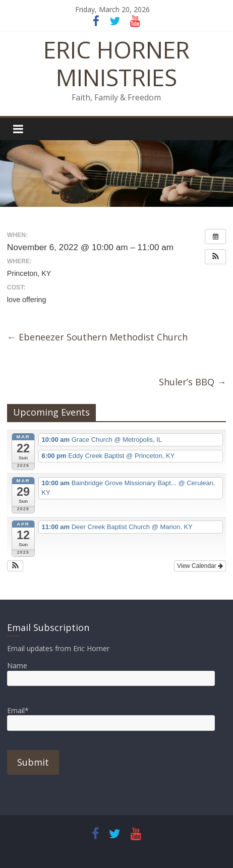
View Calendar (200, 566)
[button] (215, 257)
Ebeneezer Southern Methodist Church (97, 337)
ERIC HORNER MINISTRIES (116, 63)
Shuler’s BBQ (192, 382)
